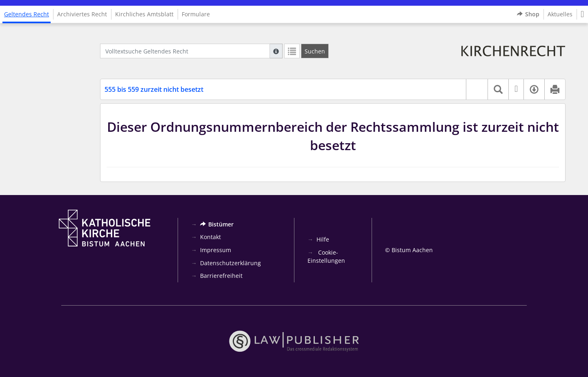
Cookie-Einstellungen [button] (326, 256)
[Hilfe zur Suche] (276, 51)
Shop (528, 14)
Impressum (216, 250)
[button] (582, 14)
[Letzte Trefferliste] (292, 51)
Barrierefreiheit (221, 276)
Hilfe (323, 239)
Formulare (196, 14)
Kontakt (210, 237)
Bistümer (217, 224)
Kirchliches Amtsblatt (144, 14)
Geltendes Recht (27, 14)
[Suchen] (315, 51)
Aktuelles (560, 14)
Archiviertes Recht (82, 14)
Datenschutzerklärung (231, 263)
